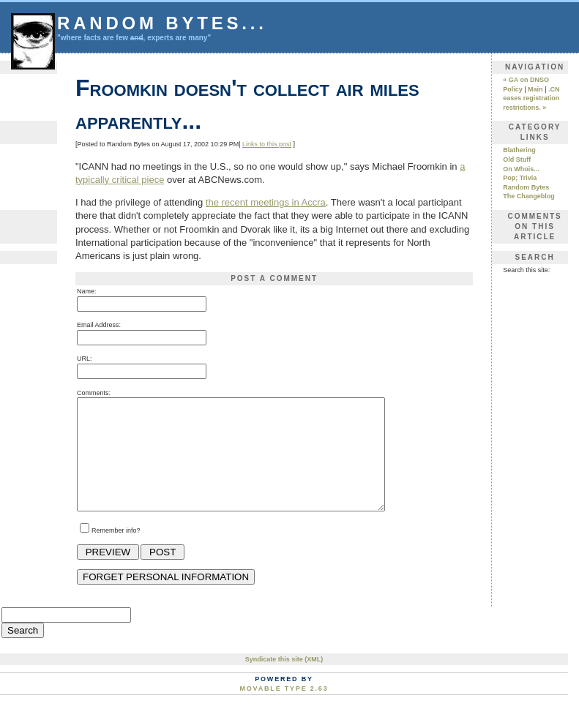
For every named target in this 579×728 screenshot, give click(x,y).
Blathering (519, 150)
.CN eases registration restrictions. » (531, 98)
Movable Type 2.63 (284, 710)
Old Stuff (517, 160)
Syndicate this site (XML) (284, 681)
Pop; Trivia (520, 178)
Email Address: (99, 325)
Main (535, 89)
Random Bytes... (162, 23)
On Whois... (521, 169)
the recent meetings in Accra (266, 202)
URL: (85, 359)
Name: (87, 291)
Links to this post (267, 144)
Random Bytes (526, 187)
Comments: (94, 393)
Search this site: (526, 270)
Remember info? (116, 552)
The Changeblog (529, 196)
